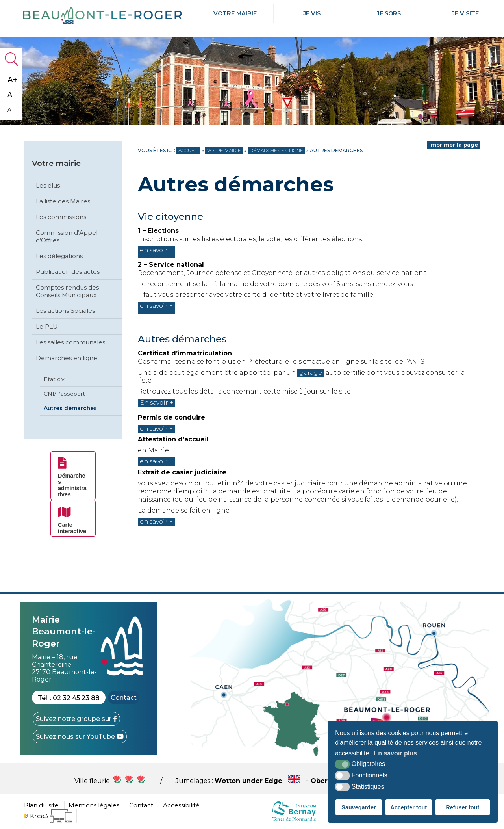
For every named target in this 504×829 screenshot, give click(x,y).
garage (311, 373)
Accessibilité (181, 805)
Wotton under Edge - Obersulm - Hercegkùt (322, 781)
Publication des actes (68, 272)
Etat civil (55, 379)
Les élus (48, 185)
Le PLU (47, 326)
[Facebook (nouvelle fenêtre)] (76, 719)
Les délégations (59, 256)
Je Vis (312, 14)
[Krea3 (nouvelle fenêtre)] (48, 816)
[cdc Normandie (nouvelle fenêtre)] (294, 821)
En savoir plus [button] (396, 753)
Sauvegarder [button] (359, 807)
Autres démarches (70, 408)
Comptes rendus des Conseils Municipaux (67, 291)
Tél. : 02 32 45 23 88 (69, 698)
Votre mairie (235, 14)
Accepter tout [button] (409, 807)
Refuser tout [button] (462, 807)
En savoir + (157, 403)
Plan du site (41, 805)
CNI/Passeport (64, 394)
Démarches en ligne (67, 358)
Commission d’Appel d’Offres (67, 236)
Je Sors (389, 14)
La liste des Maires (63, 201)
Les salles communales (70, 342)
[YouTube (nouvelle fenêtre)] (80, 737)
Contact (124, 698)
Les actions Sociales (65, 311)
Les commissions (61, 217)
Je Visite (465, 14)
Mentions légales (94, 805)
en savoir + (157, 252)
